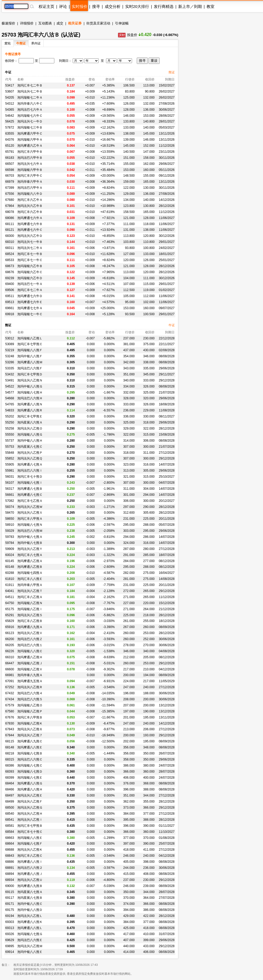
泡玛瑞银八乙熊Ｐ (30, 711)
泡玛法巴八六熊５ (30, 699)
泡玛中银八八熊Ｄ (30, 910)
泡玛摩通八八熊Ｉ (30, 862)
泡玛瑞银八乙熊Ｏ (30, 705)
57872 (10, 127)
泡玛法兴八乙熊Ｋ (30, 850)
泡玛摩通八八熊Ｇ (30, 783)
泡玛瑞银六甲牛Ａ (30, 140)
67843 (10, 729)
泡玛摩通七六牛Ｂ (30, 224)
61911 (10, 585)
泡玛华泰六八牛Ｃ (30, 104)
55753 (10, 447)
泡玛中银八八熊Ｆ (30, 356)
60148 (10, 567)
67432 (10, 693)
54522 (10, 386)
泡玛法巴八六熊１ (30, 645)
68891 (10, 868)
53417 (10, 85)
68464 (10, 783)
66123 (10, 633)
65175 (10, 609)
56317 (10, 489)
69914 (10, 952)
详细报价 (27, 23)
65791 (10, 152)
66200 (10, 639)
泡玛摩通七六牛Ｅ (30, 302)
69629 (10, 940)
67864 (10, 206)
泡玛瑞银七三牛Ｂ (30, 127)
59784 (10, 543)
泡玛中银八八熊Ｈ (30, 441)
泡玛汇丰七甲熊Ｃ (30, 344)
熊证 (172, 72)
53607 (10, 91)
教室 (211, 6)
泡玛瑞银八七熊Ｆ (30, 844)
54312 (10, 104)
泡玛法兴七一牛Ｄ (30, 121)
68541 (10, 820)
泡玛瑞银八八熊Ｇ (30, 435)
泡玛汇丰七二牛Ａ (30, 290)
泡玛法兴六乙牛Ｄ (30, 236)
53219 (10, 350)
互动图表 (45, 23)
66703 (10, 176)
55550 (10, 435)
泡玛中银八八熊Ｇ (30, 386)
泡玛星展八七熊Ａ (30, 892)
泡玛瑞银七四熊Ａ (30, 573)
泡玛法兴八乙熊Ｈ (30, 814)
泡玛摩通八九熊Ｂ (30, 886)
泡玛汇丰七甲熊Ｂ (30, 826)
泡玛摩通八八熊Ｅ (30, 747)
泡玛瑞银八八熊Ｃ (30, 651)
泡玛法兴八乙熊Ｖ (30, 633)
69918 (10, 314)
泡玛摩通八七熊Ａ (30, 465)
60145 (10, 561)
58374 (10, 507)
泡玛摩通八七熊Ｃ (30, 495)
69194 (10, 916)
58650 (10, 519)
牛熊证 (21, 43)
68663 (10, 838)
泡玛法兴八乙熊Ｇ (30, 808)
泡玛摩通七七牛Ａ (30, 308)
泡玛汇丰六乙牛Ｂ (30, 212)
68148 (10, 747)
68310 (10, 242)
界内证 (36, 43)
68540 (10, 814)
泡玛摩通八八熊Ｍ (30, 362)
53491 (10, 380)
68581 (10, 826)
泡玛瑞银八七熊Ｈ (30, 392)
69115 (10, 892)
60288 (10, 573)
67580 (10, 711)
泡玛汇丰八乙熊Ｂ (30, 621)
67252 (10, 687)
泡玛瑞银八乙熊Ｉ (30, 609)
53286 (10, 362)
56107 (10, 483)
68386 (10, 765)
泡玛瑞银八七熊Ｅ (30, 778)
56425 (10, 121)
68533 (10, 260)
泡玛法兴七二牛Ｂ (30, 91)
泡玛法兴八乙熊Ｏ (30, 428)
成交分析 (113, 6)
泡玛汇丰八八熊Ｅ (30, 579)
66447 (10, 663)
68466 (10, 789)
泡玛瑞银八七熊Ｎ (30, 525)
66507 (10, 164)
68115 (10, 741)
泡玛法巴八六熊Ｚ (30, 639)
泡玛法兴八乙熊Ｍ (30, 946)
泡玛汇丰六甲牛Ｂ (30, 152)
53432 (10, 374)
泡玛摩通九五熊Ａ (30, 681)
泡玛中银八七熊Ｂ (30, 543)
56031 (10, 477)
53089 (10, 344)
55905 (10, 465)
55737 (10, 441)
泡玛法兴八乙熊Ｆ (30, 802)
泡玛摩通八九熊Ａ (30, 627)
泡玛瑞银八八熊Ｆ (30, 350)
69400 (10, 284)
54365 (10, 110)
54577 (10, 392)
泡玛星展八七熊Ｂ (30, 898)
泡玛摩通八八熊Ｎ (30, 404)
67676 (10, 717)
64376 (10, 140)
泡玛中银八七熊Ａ (30, 537)
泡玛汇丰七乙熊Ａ (30, 501)
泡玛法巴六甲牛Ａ (30, 188)
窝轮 (8, 43)
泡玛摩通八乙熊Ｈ (30, 657)
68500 (10, 808)
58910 (10, 525)
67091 (10, 681)
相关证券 (75, 23)
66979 (10, 182)
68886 (10, 862)
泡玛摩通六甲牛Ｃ (30, 134)
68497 (10, 795)
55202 (10, 416)
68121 (10, 230)
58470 (10, 513)
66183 (10, 158)
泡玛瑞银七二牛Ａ (30, 98)
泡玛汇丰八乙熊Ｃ (30, 856)
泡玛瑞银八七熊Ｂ (30, 753)
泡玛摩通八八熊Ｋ (30, 922)
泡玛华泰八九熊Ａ (30, 675)
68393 (10, 772)
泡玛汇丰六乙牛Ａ (30, 200)
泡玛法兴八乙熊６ (30, 729)
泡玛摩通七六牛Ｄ (30, 296)
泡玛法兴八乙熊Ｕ (30, 880)
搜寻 (96, 6)
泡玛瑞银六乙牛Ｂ (30, 266)
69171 (10, 904)
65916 (10, 627)
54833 (10, 410)
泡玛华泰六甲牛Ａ (30, 182)
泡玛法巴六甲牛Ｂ (30, 158)
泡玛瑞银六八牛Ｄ (30, 194)
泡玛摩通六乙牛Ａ (30, 146)
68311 (10, 248)
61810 (10, 579)
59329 (10, 531)
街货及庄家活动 (98, 23)
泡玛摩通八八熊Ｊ (30, 874)
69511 (10, 296)
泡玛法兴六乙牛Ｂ (30, 206)
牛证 (172, 325)
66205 (10, 645)
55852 (10, 458)
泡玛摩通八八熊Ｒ (30, 410)
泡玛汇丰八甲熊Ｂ (30, 717)
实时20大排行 (137, 6)
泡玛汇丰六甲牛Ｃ (30, 176)
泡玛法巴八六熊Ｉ (30, 471)
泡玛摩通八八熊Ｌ (30, 928)
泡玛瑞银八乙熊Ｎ (30, 603)
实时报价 (80, 6)
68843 (10, 856)
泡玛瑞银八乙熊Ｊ (30, 663)
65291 (10, 615)
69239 (10, 278)
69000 (10, 886)
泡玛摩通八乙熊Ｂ (30, 567)
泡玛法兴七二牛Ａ (30, 248)
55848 (10, 453)
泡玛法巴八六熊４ (30, 693)
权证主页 (46, 6)
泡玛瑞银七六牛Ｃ (30, 116)
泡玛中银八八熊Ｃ (30, 904)
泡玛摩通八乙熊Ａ (30, 561)
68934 (10, 880)
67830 (10, 723)
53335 (10, 368)
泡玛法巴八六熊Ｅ (30, 940)
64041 (10, 591)
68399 (10, 778)
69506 (10, 290)
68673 (10, 266)
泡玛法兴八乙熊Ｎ (30, 380)
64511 (10, 597)
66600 (10, 669)
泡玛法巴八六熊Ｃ (30, 759)
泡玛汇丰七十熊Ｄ (30, 477)
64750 (10, 603)
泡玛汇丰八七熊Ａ (30, 555)
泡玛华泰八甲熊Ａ (30, 585)
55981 (10, 471)
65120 (10, 146)
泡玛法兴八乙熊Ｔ (30, 591)
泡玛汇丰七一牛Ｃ (30, 260)
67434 (10, 699)
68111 (10, 224)
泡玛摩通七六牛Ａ (30, 218)
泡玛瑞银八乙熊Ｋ (30, 723)
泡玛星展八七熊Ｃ (30, 447)
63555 (10, 134)
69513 (10, 302)
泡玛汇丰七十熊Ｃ (30, 832)
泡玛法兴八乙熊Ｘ (30, 513)
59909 (10, 549)
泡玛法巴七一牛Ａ (30, 284)
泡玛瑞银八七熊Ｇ (30, 934)
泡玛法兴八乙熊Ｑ (30, 458)
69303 (10, 922)
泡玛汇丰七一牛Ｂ (30, 254)
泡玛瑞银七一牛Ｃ (30, 314)
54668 (10, 398)
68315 (10, 759)
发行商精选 (164, 6)
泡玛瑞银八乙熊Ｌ (30, 338)
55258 (10, 428)
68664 (10, 844)
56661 (10, 495)
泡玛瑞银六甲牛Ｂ (30, 170)
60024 (10, 555)
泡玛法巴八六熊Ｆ (30, 368)
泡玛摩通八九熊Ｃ (30, 741)
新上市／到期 (190, 6)
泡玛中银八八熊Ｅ (30, 952)
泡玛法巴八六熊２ (30, 868)
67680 (10, 200)
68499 (10, 802)
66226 (10, 651)
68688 (10, 850)
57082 (10, 501)
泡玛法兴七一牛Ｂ (30, 242)
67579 (10, 705)
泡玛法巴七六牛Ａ (30, 110)
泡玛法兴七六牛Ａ (30, 164)
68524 (10, 254)
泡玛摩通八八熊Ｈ (30, 789)
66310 (10, 657)
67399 (10, 188)
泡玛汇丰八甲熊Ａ (30, 519)
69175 (10, 910)
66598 (10, 170)
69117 (10, 898)
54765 (10, 404)
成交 (60, 23)
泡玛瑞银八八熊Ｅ (30, 838)
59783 (10, 537)
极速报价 (8, 23)
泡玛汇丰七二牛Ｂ (30, 85)
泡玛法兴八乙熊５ (30, 615)
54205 (10, 98)
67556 (10, 194)
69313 (10, 928)
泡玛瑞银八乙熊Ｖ (30, 669)
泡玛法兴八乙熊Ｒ (30, 687)
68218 (10, 753)
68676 (10, 272)
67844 (10, 735)
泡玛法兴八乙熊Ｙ (30, 549)
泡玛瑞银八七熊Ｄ (30, 772)
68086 (10, 218)
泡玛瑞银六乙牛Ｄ (30, 278)
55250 (10, 422)
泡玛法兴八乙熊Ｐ (30, 453)
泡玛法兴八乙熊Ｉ (30, 820)
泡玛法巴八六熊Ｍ (30, 531)
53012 (10, 338)
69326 (10, 934)
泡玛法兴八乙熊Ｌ (30, 916)
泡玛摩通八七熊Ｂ (30, 489)
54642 (10, 116)
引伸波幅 (122, 23)
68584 (10, 832)
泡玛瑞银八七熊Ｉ (30, 483)
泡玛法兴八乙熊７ (30, 735)
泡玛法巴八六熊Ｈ (30, 398)
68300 (10, 236)
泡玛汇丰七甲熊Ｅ (30, 416)
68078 (10, 212)
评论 (63, 6)
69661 (10, 308)
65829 (10, 621)
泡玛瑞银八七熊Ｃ (30, 765)
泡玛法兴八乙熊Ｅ (30, 795)
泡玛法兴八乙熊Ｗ (30, 507)
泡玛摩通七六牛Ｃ (30, 230)
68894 (10, 874)
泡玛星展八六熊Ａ (30, 422)
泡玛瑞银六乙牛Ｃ (30, 272)
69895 (10, 946)
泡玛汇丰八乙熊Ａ (30, 597)
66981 (10, 675)
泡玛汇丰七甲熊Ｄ (30, 374)
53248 (10, 356)
